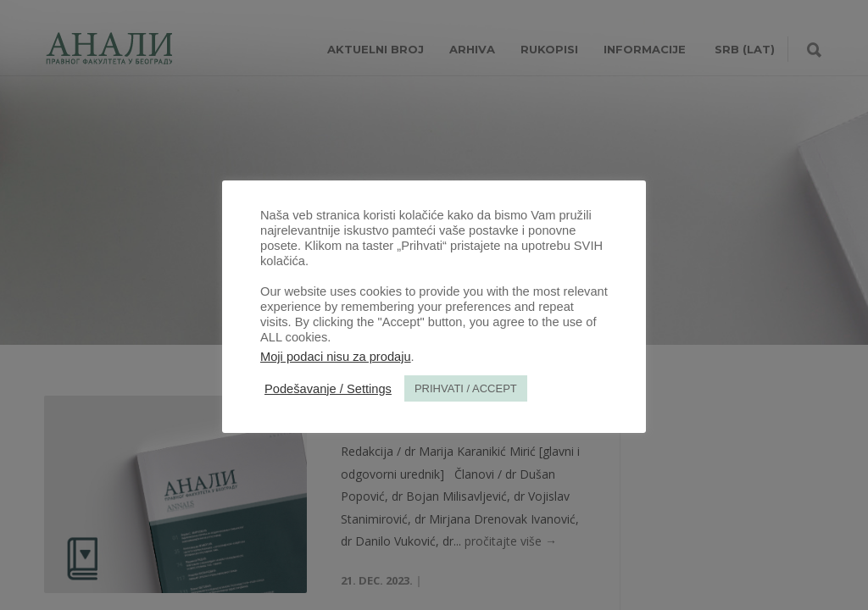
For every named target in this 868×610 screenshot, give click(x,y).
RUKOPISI (549, 49)
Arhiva (472, 49)
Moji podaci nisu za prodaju (336, 357)
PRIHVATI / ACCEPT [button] (466, 388)
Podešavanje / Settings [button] (328, 389)
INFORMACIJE (645, 49)
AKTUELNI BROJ (376, 49)
